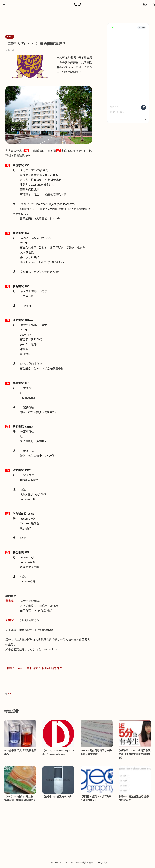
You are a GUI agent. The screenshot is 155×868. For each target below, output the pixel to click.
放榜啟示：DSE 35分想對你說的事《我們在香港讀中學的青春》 (135, 754)
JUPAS (11, 694)
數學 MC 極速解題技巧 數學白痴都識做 (134, 798)
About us (69, 863)
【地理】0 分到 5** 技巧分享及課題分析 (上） (96, 798)
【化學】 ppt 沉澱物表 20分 (57, 797)
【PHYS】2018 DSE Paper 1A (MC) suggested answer (58, 752)
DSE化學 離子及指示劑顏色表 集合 (20, 752)
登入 (145, 5)
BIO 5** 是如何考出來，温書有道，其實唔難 (96, 752)
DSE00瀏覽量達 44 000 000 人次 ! (92, 863)
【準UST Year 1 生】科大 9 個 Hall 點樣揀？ (34, 668)
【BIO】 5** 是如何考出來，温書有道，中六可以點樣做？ (20, 798)
